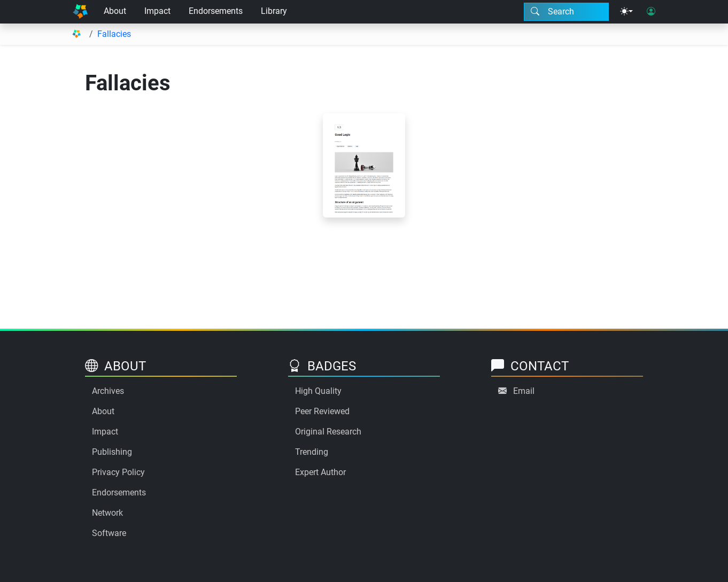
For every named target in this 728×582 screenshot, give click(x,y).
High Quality (318, 391)
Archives (108, 391)
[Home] (80, 12)
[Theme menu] (626, 12)
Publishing (112, 452)
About (115, 11)
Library (274, 11)
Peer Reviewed (322, 411)
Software (109, 533)
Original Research (328, 432)
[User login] (651, 12)
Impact (157, 11)
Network (107, 513)
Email (524, 391)
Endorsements (216, 11)
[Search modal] (566, 12)
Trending (312, 452)
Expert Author (320, 472)
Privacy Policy (118, 472)
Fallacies (114, 34)
